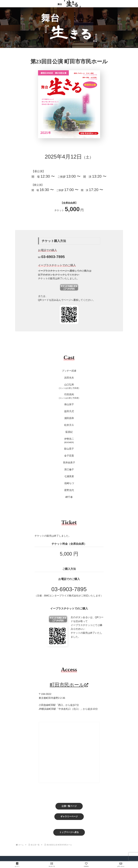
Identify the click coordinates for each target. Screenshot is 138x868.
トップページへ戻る (69, 832)
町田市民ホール (69, 685)
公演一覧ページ (69, 806)
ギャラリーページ (69, 816)
